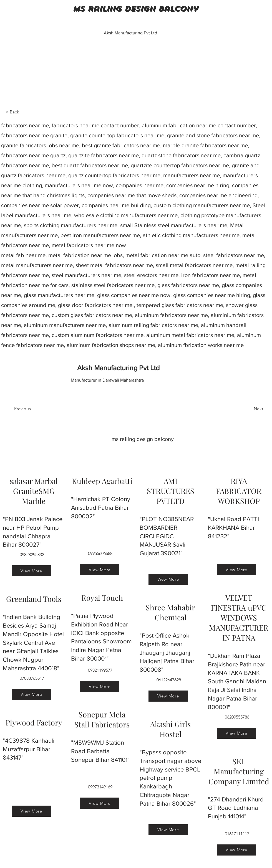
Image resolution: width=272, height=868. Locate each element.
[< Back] (24, 112)
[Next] (249, 409)
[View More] (31, 571)
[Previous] (32, 409)
